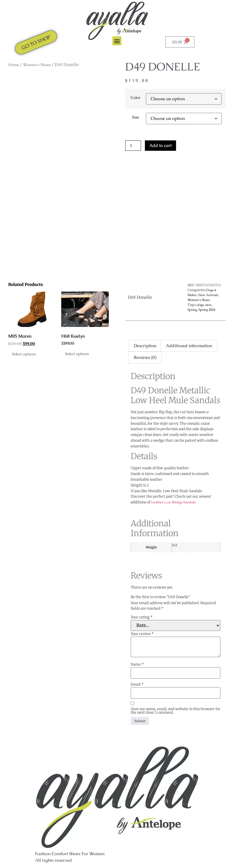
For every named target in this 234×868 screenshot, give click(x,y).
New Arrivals (208, 295)
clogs (200, 305)
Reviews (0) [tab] (145, 357)
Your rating (142, 617)
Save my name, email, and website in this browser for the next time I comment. (175, 711)
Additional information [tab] (189, 346)
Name (137, 664)
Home (14, 65)
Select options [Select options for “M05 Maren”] (24, 354)
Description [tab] (145, 346)
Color (136, 98)
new (208, 305)
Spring (192, 310)
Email (137, 684)
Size (136, 117)
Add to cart (160, 145)
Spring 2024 (207, 310)
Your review (142, 634)
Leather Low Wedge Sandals (174, 502)
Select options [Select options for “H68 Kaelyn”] (77, 354)
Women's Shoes (37, 65)
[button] (117, 41)
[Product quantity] (133, 146)
